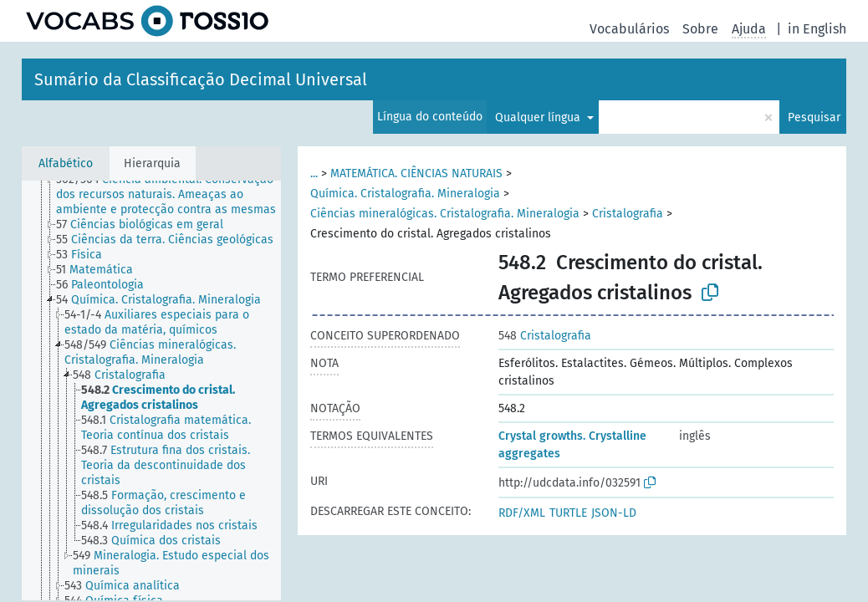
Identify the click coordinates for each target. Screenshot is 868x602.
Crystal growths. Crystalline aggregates (572, 445)
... (314, 173)
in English (817, 29)
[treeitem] (176, 195)
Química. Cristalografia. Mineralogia (405, 194)
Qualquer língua (539, 117)
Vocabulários (629, 29)
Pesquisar (814, 117)
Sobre (700, 29)
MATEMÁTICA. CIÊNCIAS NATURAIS (416, 173)
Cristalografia (628, 214)
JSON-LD (614, 513)
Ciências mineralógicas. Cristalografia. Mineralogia (445, 214)
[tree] (151, 390)
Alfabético (66, 163)
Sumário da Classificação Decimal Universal (201, 79)
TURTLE (568, 513)
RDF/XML (522, 513)
